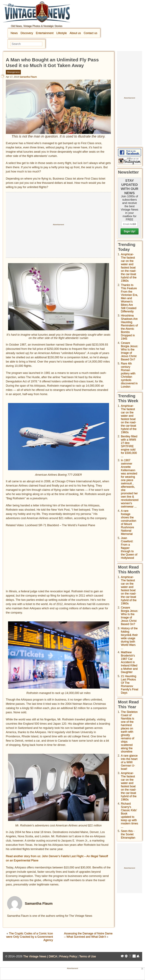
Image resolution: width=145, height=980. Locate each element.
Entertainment (45, 33)
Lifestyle (62, 33)
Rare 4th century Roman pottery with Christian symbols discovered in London (129, 375)
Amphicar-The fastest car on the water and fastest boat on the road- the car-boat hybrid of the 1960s (129, 268)
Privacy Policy (68, 956)
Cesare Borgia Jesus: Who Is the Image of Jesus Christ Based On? (129, 351)
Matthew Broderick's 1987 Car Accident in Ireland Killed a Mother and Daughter (129, 662)
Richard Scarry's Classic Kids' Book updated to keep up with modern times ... (129, 815)
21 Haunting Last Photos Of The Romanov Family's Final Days (129, 684)
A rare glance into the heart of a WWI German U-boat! (129, 762)
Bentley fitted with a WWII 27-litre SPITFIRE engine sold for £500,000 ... (129, 446)
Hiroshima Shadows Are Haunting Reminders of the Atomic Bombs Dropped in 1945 (129, 327)
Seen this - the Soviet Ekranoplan (128, 834)
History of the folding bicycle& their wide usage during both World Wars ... (129, 638)
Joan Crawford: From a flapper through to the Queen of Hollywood (129, 548)
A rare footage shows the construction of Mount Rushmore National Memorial (129, 522)
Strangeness (13, 72)
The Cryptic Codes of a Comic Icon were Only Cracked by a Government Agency (30, 937)
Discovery (27, 33)
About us (75, 33)
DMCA (53, 956)
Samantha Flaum (28, 77)
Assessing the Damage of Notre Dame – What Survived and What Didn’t (88, 935)
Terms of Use (88, 956)
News (14, 33)
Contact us (90, 33)
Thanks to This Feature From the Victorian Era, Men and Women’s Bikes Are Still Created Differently (129, 298)
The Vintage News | (36, 956)
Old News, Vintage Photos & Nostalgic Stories (37, 26)
